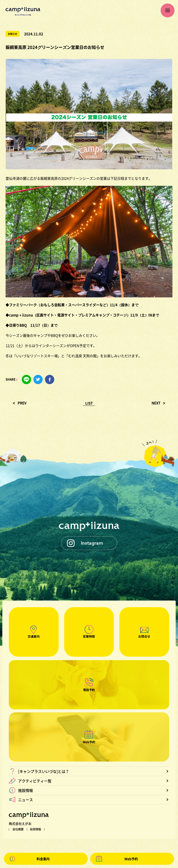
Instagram (92, 543)
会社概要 (18, 829)
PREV (22, 403)
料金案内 (43, 859)
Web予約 (131, 859)
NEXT (156, 403)
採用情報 (35, 829)
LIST (89, 403)
